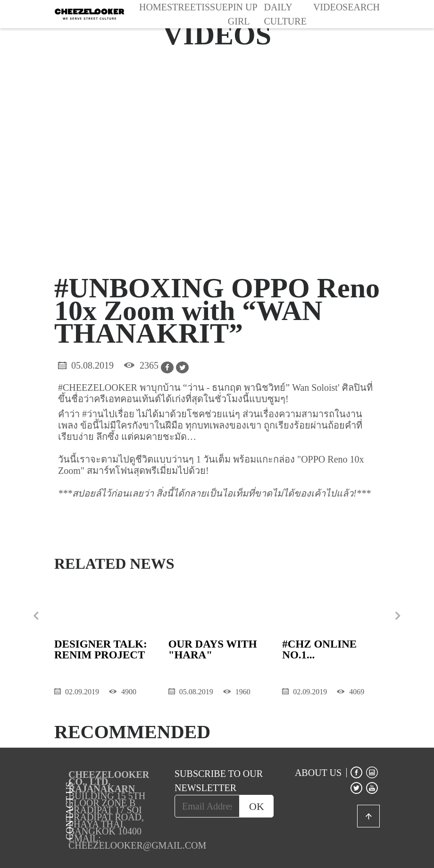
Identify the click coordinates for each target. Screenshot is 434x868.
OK (257, 806)
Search (361, 7)
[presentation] (36, 616)
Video (328, 7)
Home (153, 7)
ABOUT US (318, 773)
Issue (215, 7)
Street (184, 7)
